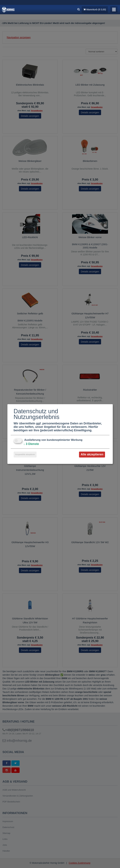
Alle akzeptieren (92, 454)
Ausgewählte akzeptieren (25, 454)
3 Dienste (31, 444)
